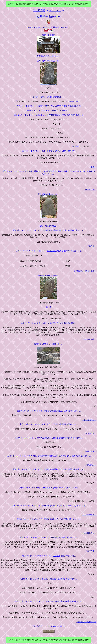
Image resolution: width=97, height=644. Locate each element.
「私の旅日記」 (38, 626)
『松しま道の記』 (89, 420)
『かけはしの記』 (89, 339)
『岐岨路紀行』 (90, 190)
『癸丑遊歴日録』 (89, 515)
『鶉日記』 (92, 246)
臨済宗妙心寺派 (43, 56)
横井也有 (38, 171)
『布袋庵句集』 (90, 451)
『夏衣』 (93, 167)
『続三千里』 (91, 551)
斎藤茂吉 (53, 579)
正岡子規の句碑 (44, 275)
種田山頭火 (51, 251)
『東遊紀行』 (91, 465)
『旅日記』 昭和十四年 (86, 622)
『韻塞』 (42, 97)
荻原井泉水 (51, 115)
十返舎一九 (48, 488)
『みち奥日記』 (90, 433)
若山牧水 (57, 556)
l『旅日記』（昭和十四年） (85, 271)
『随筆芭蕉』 (76, 146)
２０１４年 (51, 626)
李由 (64, 106)
